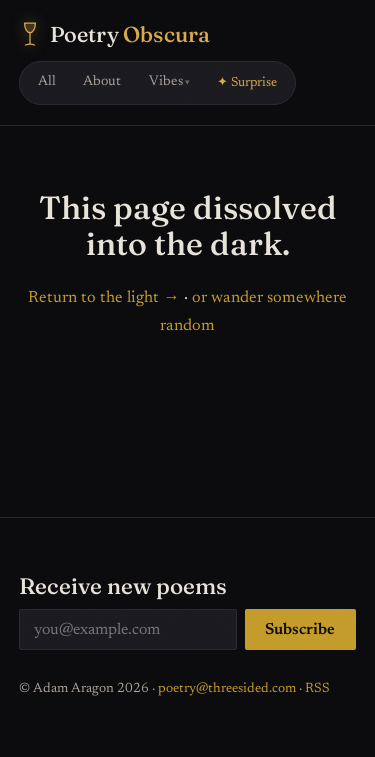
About (102, 82)
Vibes (166, 82)
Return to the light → (103, 298)
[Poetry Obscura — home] (115, 34)
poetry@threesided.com (227, 689)
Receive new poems (123, 586)
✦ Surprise (247, 83)
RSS (317, 689)
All (47, 82)
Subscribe (300, 630)
